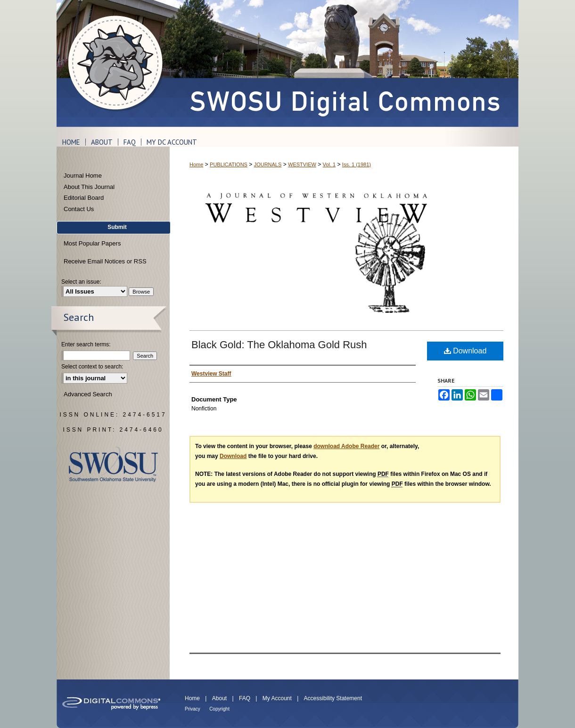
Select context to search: (92, 367)
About (219, 698)
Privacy (193, 709)
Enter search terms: (86, 344)
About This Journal (89, 187)
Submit (117, 227)
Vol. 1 (329, 164)
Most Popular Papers (92, 243)
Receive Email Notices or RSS (105, 261)
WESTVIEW (302, 164)
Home (196, 164)
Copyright (219, 709)
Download (465, 351)
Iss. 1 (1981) (357, 164)
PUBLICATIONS (229, 164)
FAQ (245, 698)
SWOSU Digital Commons (344, 63)
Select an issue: (81, 282)
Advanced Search (88, 394)
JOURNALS (268, 164)
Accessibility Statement (333, 698)
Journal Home (83, 176)
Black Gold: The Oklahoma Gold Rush (279, 345)
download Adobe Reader (346, 446)
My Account (277, 698)
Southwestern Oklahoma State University (113, 464)
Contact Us (79, 209)
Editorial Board (84, 198)
